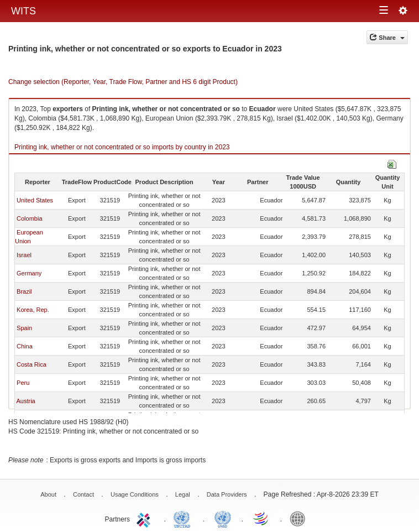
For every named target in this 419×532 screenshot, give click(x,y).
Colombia (29, 218)
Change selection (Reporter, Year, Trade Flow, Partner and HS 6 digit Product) (123, 82)
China (25, 346)
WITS (23, 11)
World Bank (300, 518)
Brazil (24, 291)
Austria (25, 401)
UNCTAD (184, 518)
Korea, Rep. (33, 310)
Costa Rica (32, 364)
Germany (29, 273)
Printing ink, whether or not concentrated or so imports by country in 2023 (122, 147)
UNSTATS (223, 518)
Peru (23, 383)
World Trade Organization (261, 518)
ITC (145, 518)
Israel (24, 255)
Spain (24, 328)
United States (35, 200)
